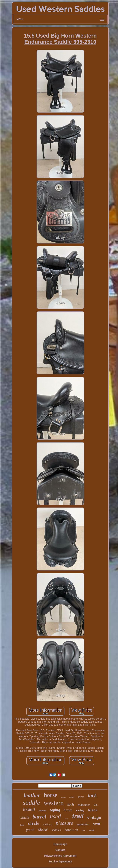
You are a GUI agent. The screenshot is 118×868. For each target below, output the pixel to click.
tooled (29, 810)
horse (50, 795)
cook (72, 797)
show (43, 829)
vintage (94, 817)
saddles (56, 830)
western (54, 803)
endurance (84, 805)
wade (92, 830)
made (63, 797)
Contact (60, 850)
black (93, 810)
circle (34, 823)
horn (66, 819)
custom (42, 811)
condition (71, 830)
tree (83, 830)
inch (71, 804)
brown (68, 810)
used (55, 816)
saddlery (48, 825)
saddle (31, 803)
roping (55, 810)
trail (78, 816)
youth (30, 830)
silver (81, 797)
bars (22, 825)
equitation (83, 824)
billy (96, 805)
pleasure (64, 823)
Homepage (60, 844)
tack (92, 795)
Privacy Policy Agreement (60, 856)
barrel (39, 817)
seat (97, 824)
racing (80, 810)
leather (32, 795)
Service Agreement (60, 861)
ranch (24, 817)
